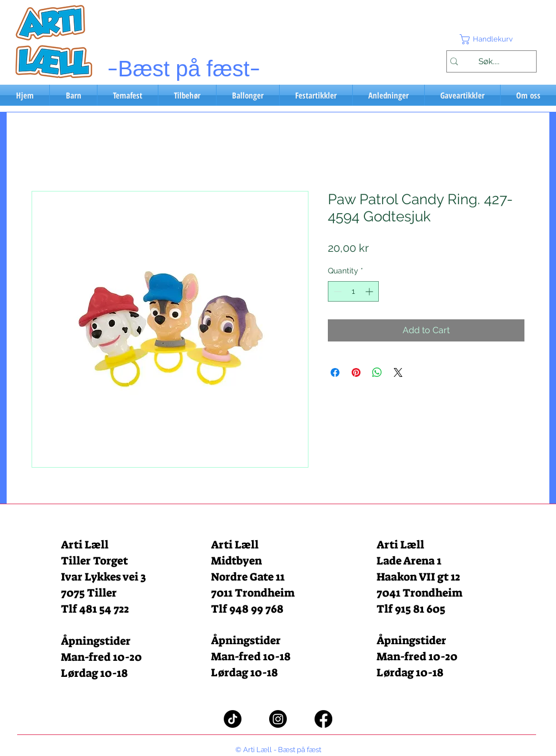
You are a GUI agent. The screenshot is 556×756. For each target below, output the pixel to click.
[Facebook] (323, 719)
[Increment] (370, 291)
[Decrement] (336, 291)
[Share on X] (398, 372)
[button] (491, 39)
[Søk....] (489, 61)
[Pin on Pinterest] (356, 372)
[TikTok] (233, 719)
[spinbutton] (353, 291)
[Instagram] (278, 719)
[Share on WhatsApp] (377, 372)
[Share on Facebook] (335, 372)
